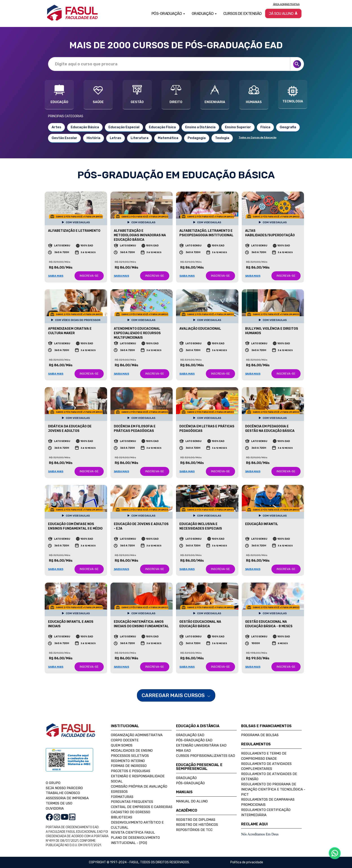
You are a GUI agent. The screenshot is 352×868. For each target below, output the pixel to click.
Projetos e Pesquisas (131, 771)
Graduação (186, 778)
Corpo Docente (125, 740)
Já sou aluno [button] (283, 13)
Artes (56, 127)
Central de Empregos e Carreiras (142, 807)
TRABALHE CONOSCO (63, 793)
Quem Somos (122, 745)
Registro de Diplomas (196, 820)
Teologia (222, 138)
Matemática (168, 138)
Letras (115, 138)
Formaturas (122, 797)
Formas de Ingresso (129, 766)
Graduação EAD (190, 735)
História (93, 138)
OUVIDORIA (55, 808)
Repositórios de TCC (194, 830)
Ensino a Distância (200, 127)
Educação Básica (85, 127)
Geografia (288, 127)
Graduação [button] (204, 13)
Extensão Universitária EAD (201, 745)
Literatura (140, 138)
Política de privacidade (247, 862)
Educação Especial (124, 127)
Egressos (119, 792)
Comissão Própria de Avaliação (139, 786)
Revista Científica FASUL (133, 833)
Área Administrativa (286, 4)
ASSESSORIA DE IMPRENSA (67, 798)
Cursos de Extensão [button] (243, 13)
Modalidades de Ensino (132, 751)
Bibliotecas (122, 817)
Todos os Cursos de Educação (257, 138)
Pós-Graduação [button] (168, 13)
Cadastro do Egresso (131, 812)
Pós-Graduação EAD (194, 740)
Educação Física (162, 127)
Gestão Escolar (64, 138)
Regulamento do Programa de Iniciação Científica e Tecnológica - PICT (273, 789)
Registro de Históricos (197, 825)
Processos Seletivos (130, 756)
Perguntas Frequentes (132, 802)
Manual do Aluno (192, 801)
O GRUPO (53, 783)
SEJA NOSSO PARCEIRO (64, 788)
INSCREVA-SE (89, 276)
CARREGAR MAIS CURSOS (176, 695)
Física (265, 127)
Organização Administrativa (137, 735)
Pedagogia (197, 138)
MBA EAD (183, 751)
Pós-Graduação (190, 783)
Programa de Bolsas (260, 735)
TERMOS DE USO (59, 803)
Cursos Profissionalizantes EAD (206, 756)
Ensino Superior (238, 127)
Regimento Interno (128, 761)
